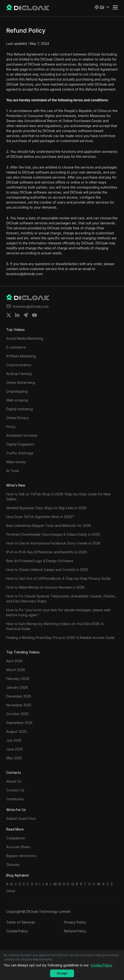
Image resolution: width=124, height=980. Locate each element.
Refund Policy (75, 931)
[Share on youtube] (34, 315)
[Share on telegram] (26, 315)
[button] (102, 7)
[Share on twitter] (9, 315)
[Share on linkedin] (17, 315)
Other (11, 891)
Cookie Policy (17, 931)
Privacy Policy (75, 922)
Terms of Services (21, 922)
